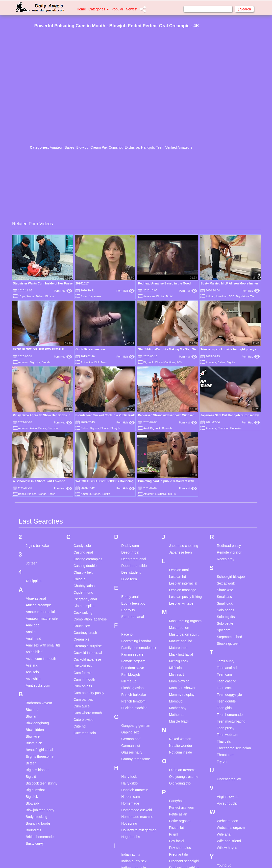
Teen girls (224, 708)
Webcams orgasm (231, 828)
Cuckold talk (83, 666)
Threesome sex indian (234, 748)
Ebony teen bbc (133, 603)
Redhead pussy (229, 546)
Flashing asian (132, 688)
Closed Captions (165, 362)
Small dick (225, 603)
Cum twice (82, 706)
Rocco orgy (226, 559)
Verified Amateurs (179, 147)
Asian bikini (35, 652)
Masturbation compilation (179, 630)
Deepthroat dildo (134, 566)
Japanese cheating (184, 546)
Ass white (33, 679)
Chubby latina (84, 586)
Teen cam (224, 674)
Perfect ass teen (182, 808)
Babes (70, 147)
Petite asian (178, 814)
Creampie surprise (88, 646)
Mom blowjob (179, 681)
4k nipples (34, 581)
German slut (131, 746)
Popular (117, 9)
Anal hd (32, 632)
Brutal (170, 296)
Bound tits (33, 830)
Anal (146, 428)
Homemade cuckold (137, 810)
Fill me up (129, 681)
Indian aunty (131, 854)
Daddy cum (130, 546)
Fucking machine (134, 708)
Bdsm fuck (34, 743)
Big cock (35, 362)
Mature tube (178, 648)
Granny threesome (136, 759)
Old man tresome (182, 770)
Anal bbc (32, 625)
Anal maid (33, 639)
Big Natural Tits (245, 296)
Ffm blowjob (131, 674)
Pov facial (177, 841)
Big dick (32, 797)
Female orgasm (133, 661)
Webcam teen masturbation (227, 823)
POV (179, 362)
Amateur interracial (40, 612)
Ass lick (32, 665)
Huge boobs (131, 837)
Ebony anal (130, 597)
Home (81, 9)
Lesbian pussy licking (185, 597)
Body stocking (37, 817)
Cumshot (116, 147)
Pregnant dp (178, 854)
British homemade (40, 837)
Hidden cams (131, 797)
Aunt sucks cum (38, 685)
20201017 (82, 283)
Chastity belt (83, 572)
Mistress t (176, 674)
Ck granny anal (85, 599)
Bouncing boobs (38, 823)
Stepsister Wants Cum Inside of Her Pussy (43, 283)
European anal (133, 617)
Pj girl (173, 834)
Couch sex (82, 626)
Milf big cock (179, 661)
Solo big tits (226, 617)
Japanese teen (180, 552)
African (210, 296)
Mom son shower (182, 688)
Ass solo (32, 672)
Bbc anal (32, 710)
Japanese (95, 296)
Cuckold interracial (88, 653)
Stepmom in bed (229, 637)
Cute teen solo (85, 733)
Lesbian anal (179, 570)
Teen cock (225, 688)
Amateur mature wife (42, 618)
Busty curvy (35, 843)
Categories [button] (99, 9)
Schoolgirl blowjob (231, 577)
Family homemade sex (139, 648)
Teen (160, 147)
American (149, 296)
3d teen (32, 563)
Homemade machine (137, 817)
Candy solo (82, 546)
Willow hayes (227, 848)
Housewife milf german (139, 830)
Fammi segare (132, 654)
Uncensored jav (229, 779)
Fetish (51, 494)
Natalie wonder (181, 746)
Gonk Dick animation (90, 349)
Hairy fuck (129, 777)
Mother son (178, 715)
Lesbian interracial (183, 583)
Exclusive (132, 147)
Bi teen (31, 763)
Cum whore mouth (88, 713)
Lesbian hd (178, 577)
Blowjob (82, 147)
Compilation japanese (90, 619)
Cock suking (83, 613)
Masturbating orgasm (185, 621)
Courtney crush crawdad (85, 635)
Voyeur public (227, 803)
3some (30, 296)
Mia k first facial (181, 654)
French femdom (133, 701)
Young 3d (224, 865)
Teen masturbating (231, 721)
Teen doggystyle (229, 695)
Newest (132, 9)
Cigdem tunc (83, 592)
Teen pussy (226, 728)
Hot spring (129, 823)
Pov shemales (180, 848)
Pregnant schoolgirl (184, 861)
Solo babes (225, 610)
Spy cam (223, 630)
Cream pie (82, 639)
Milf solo (175, 668)
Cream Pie (99, 147)
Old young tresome (184, 777)
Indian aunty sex (134, 861)
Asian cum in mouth (41, 659)
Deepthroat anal (134, 559)
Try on (222, 761)
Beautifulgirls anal (39, 750)
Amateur (56, 147)
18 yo (21, 296)
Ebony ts (128, 610)
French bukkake (134, 695)
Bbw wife (33, 736)
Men (104, 362)
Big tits (160, 296)
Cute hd (80, 726)
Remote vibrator (229, 552)
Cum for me (83, 673)
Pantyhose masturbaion (179, 803)
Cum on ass (83, 686)
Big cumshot (35, 790)
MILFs (172, 494)
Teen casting (227, 681)
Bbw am (32, 716)
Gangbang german (136, 726)
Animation (87, 362)
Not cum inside (181, 752)
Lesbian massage (183, 590)
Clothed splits (84, 606)
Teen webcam (227, 735)
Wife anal (224, 834)
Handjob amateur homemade (135, 792)
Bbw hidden (35, 730)
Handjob (148, 147)
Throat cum (226, 755)
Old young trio (180, 783)
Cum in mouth (84, 679)
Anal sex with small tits (43, 645)
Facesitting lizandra (136, 641)
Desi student (131, 572)
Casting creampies (88, 559)
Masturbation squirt (184, 634)
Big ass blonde (37, 770)
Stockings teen (228, 644)
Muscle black (179, 721)
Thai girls (224, 741)
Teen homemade (230, 715)
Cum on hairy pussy (89, 693)
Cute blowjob (84, 720)
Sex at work (226, 583)
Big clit (31, 777)
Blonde (46, 362)
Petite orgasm (180, 821)
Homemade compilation (130, 805)
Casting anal (83, 552)
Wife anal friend (229, 841)
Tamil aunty (226, 661)
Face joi (127, 634)
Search (244, 9)
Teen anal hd (227, 668)
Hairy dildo (129, 783)
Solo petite (225, 623)
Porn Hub (63, 291)
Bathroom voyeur (39, 703)
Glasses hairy (132, 752)
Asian (84, 296)
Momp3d (176, 701)
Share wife (225, 590)
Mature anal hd (181, 641)
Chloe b (79, 579)
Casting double (85, 566)
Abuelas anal (36, 598)
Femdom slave (133, 668)
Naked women (180, 739)
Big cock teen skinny (42, 783)
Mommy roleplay (182, 695)
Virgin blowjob (228, 797)
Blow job (32, 803)
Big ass (50, 296)
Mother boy (178, 708)
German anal (131, 739)
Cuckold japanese (87, 659)
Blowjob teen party (40, 810)
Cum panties (83, 700)
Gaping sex (130, 732)
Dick (97, 362)
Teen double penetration (226, 703)
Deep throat (130, 552)
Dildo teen (129, 579)
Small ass (224, 597)
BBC (232, 296)
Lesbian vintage (181, 603)
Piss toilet (176, 828)
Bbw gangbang (37, 723)
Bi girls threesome (40, 756)
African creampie (39, 605)
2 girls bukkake (37, 546)
